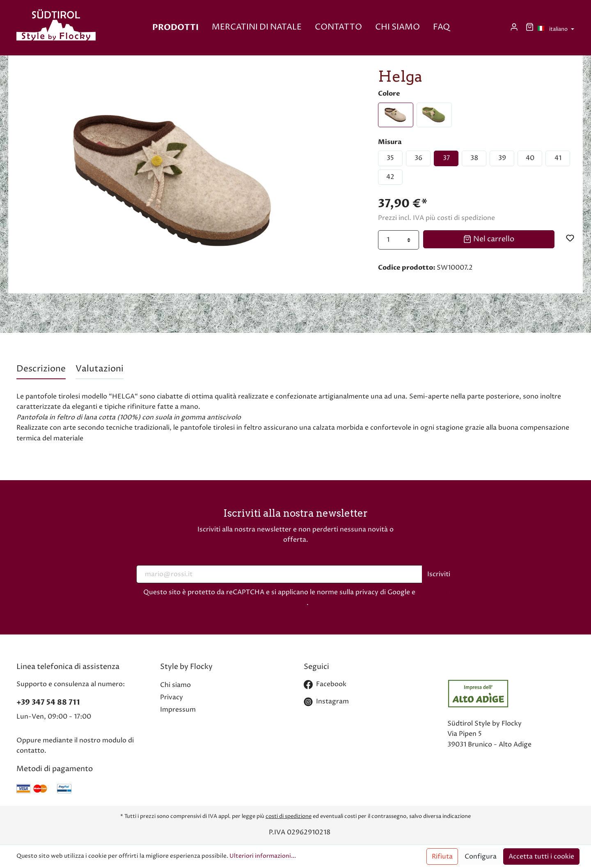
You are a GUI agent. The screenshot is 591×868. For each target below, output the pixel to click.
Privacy (172, 697)
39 (502, 158)
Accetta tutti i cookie (541, 857)
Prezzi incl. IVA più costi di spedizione (436, 218)
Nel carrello (489, 239)
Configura (481, 857)
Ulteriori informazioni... (263, 856)
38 (474, 158)
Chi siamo (175, 685)
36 (418, 158)
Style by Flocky (186, 667)
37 (446, 158)
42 (390, 177)
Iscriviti (439, 574)
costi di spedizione (289, 816)
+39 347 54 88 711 (48, 702)
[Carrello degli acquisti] (530, 27)
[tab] (41, 369)
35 (390, 158)
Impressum (178, 710)
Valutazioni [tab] (100, 369)
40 (530, 158)
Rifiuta (442, 857)
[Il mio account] (514, 27)
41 (558, 158)
